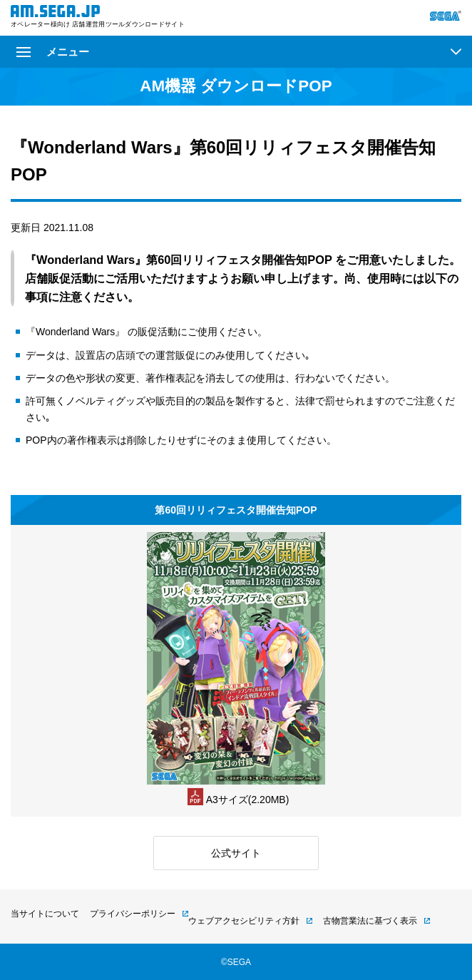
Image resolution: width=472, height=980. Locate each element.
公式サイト (236, 853)
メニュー (53, 52)
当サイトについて (45, 914)
